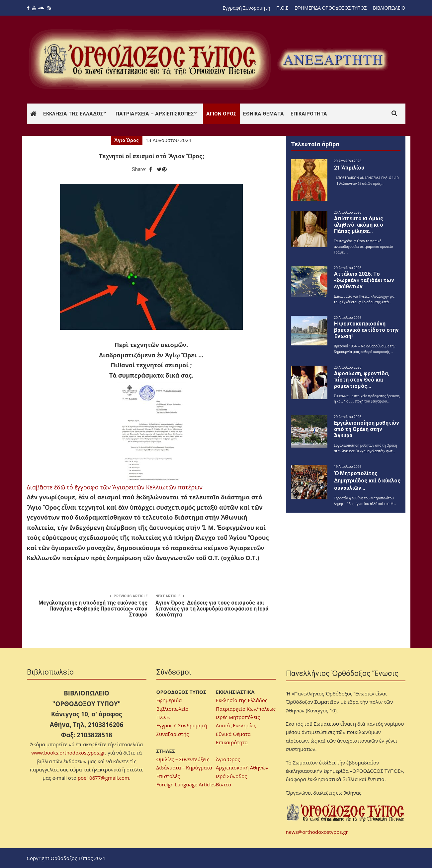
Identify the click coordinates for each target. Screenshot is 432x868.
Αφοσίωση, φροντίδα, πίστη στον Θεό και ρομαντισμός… (362, 380)
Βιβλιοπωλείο (173, 709)
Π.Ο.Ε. (164, 717)
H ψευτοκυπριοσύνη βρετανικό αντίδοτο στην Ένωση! (366, 330)
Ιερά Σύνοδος (231, 776)
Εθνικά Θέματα (263, 114)
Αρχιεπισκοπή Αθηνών (242, 767)
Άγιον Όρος (221, 114)
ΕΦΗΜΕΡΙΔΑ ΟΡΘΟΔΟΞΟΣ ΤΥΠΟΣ (331, 8)
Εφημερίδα (169, 700)
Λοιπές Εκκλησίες (236, 725)
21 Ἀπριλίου (349, 168)
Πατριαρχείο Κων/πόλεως (246, 709)
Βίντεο (223, 784)
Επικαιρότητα (309, 114)
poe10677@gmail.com (103, 778)
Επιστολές (168, 776)
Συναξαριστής (173, 734)
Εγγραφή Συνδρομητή (247, 8)
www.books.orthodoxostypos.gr (68, 753)
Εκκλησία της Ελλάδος (73, 114)
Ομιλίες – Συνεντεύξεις (183, 759)
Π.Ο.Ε (282, 8)
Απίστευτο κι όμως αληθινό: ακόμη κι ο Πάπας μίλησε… (359, 225)
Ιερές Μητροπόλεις (238, 717)
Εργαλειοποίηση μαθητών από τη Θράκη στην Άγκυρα (367, 429)
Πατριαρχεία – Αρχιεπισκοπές (155, 114)
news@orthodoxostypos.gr (317, 832)
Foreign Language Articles (186, 784)
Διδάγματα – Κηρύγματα (184, 767)
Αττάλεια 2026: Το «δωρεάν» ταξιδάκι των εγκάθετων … (364, 280)
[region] (333, 60)
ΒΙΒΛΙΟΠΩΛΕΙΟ (389, 8)
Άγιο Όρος (127, 140)
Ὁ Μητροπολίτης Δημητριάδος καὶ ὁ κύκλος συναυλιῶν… (367, 481)
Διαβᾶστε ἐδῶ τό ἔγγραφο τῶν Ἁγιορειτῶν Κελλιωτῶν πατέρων (115, 487)
